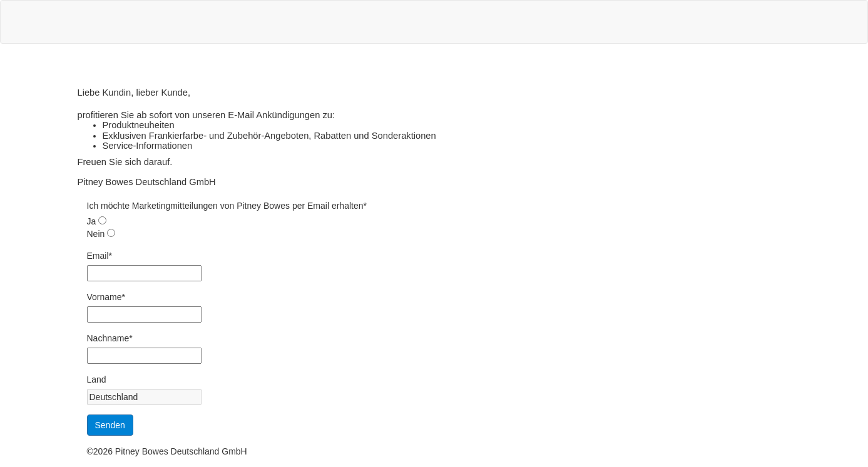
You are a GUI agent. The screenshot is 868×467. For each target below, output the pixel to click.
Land (97, 379)
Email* (100, 256)
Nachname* (110, 338)
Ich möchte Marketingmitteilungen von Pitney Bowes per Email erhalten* (227, 206)
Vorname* (106, 297)
